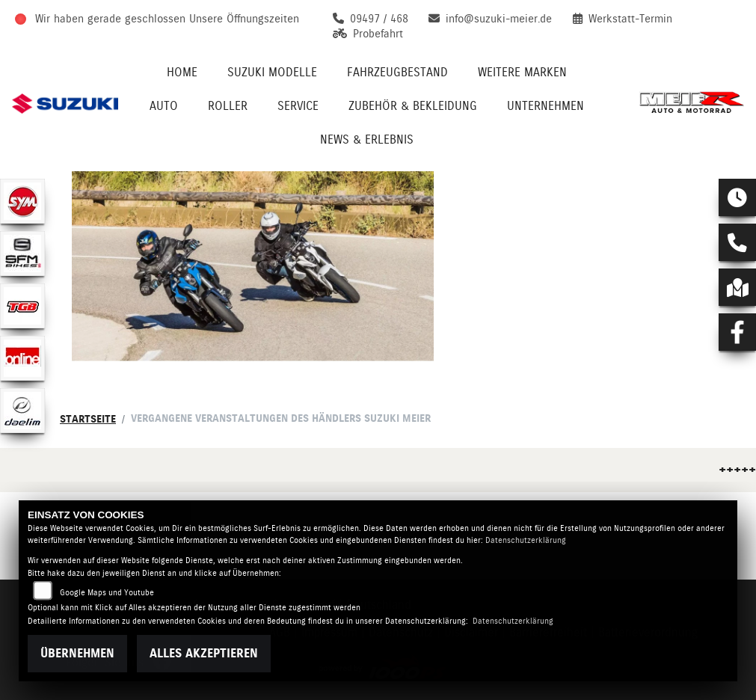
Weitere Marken (522, 72)
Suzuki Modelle (272, 72)
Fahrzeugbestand (397, 72)
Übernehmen (77, 653)
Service (298, 106)
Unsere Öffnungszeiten (244, 19)
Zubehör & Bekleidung (413, 106)
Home (182, 72)
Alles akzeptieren (204, 653)
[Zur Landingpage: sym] (22, 201)
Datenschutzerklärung (526, 540)
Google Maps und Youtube (107, 593)
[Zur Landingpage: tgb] (22, 306)
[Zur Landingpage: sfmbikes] (22, 254)
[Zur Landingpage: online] (22, 358)
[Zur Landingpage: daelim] (22, 411)
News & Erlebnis (367, 139)
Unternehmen (546, 106)
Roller (228, 106)
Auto (164, 106)
